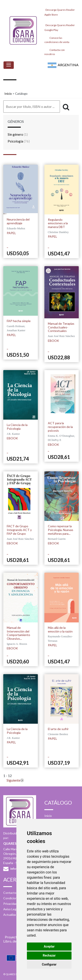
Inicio (8, 94)
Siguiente (13, 780)
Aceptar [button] (49, 946)
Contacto (10, 893)
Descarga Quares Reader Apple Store (60, 11)
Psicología (19, 141)
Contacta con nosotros (55, 52)
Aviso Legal (11, 909)
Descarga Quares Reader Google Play (60, 26)
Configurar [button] (49, 964)
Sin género (18, 134)
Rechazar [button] (49, 955)
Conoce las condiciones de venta (57, 40)
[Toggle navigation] (9, 65)
